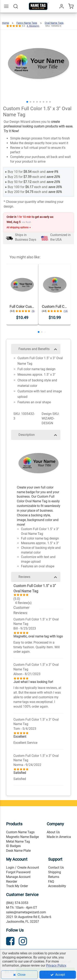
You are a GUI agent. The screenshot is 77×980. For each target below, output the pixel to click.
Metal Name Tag (18, 841)
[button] (27, 102)
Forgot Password (18, 872)
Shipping (55, 872)
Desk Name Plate (18, 851)
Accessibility (57, 886)
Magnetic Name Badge (22, 837)
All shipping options (19, 228)
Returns (54, 877)
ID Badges (13, 846)
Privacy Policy (56, 965)
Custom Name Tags (20, 832)
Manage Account (18, 877)
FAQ (51, 882)
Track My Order (17, 886)
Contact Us (56, 867)
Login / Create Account (23, 867)
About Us (53, 832)
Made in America (59, 837)
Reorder (12, 882)
